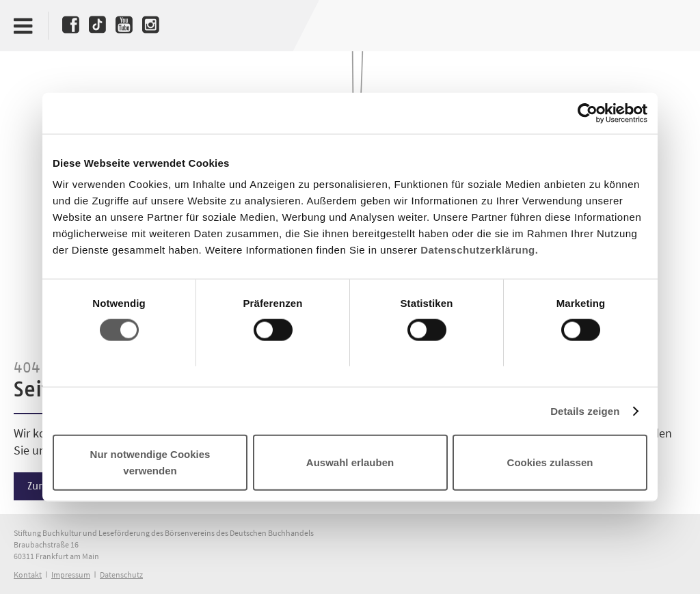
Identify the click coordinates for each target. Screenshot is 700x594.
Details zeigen (585, 410)
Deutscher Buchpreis (663, 25)
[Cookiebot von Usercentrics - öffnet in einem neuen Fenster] (588, 113)
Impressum (71, 575)
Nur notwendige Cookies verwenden (150, 462)
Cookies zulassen (550, 462)
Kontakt (28, 575)
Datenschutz (121, 575)
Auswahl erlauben (350, 462)
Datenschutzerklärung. (479, 250)
